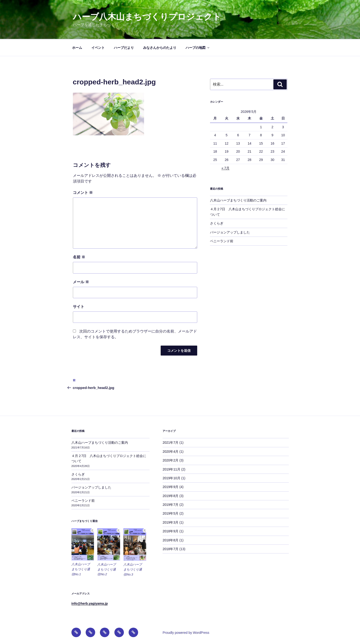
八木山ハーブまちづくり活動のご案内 (238, 200)
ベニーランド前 (222, 241)
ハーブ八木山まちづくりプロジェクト (147, 17)
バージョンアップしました (230, 232)
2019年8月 (171, 496)
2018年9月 (171, 531)
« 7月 (225, 168)
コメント (83, 193)
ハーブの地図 (198, 48)
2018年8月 (171, 540)
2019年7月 (171, 505)
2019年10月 (171, 478)
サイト (79, 307)
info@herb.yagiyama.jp (90, 603)
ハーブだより (124, 48)
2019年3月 (171, 522)
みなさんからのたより (160, 48)
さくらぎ (217, 223)
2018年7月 (171, 549)
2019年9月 (171, 487)
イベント (98, 48)
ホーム (77, 48)
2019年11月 (171, 469)
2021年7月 (171, 443)
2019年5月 (171, 513)
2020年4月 (171, 452)
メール (81, 282)
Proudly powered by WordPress (186, 633)
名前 (79, 257)
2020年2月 (171, 460)
